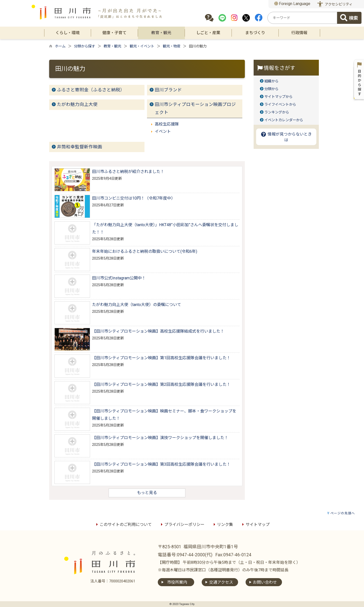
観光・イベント (142, 46)
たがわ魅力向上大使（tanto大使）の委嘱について (137, 305)
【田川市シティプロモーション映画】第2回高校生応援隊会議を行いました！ (161, 384)
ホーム (60, 46)
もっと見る (147, 493)
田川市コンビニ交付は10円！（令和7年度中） (134, 198)
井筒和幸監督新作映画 (80, 147)
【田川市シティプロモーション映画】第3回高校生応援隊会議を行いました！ (161, 464)
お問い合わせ (265, 582)
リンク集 (223, 525)
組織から (271, 81)
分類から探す (85, 46)
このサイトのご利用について (123, 525)
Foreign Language (292, 4)
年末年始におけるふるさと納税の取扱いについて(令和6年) (145, 251)
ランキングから (277, 112)
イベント (163, 131)
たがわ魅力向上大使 (77, 104)
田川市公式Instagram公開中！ (119, 278)
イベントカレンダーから (284, 120)
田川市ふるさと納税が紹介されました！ (128, 172)
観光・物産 (172, 46)
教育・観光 (112, 46)
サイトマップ (255, 525)
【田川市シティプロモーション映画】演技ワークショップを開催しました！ (160, 438)
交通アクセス (221, 582)
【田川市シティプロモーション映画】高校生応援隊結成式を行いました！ (158, 331)
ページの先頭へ (343, 513)
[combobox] (302, 18)
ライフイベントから (280, 105)
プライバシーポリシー (182, 525)
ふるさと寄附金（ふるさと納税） (91, 90)
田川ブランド (168, 90)
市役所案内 (177, 582)
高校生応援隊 (167, 124)
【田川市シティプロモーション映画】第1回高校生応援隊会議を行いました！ (161, 358)
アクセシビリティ (339, 4)
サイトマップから (278, 97)
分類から (271, 89)
